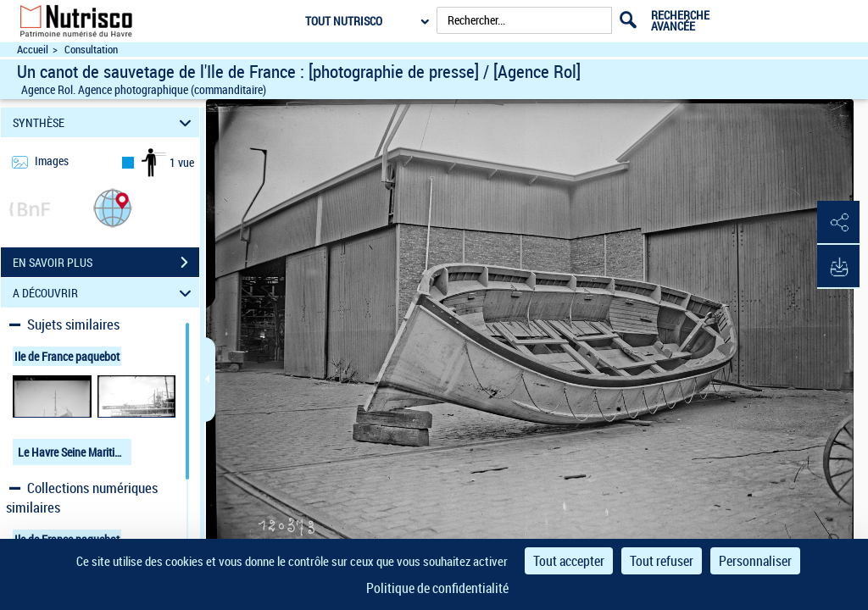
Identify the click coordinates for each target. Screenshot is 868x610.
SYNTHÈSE (105, 122)
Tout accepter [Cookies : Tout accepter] (569, 561)
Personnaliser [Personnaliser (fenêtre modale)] (755, 561)
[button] (113, 207)
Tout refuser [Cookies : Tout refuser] (662, 561)
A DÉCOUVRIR (105, 293)
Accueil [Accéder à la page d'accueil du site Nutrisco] (33, 50)
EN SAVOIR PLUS (106, 263)
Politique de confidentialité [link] (437, 588)
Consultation (91, 50)
